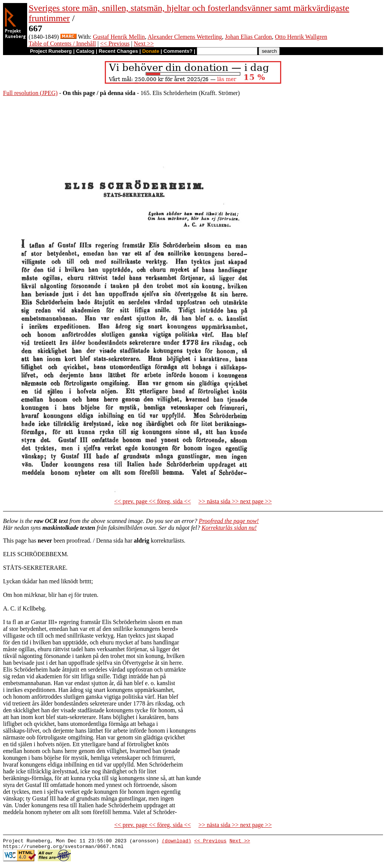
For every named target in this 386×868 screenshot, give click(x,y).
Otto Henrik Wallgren (301, 37)
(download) (176, 842)
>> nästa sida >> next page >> (235, 501)
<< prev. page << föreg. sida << (152, 501)
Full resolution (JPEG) (30, 93)
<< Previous (115, 44)
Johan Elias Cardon (248, 37)
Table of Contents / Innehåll (62, 44)
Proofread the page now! (229, 521)
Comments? (178, 51)
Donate (151, 51)
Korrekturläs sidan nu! (229, 528)
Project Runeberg (51, 51)
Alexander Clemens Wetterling (185, 37)
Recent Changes (118, 51)
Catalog (85, 51)
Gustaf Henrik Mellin (119, 37)
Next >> (144, 44)
